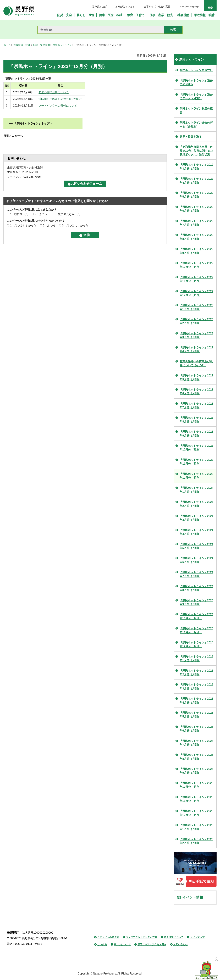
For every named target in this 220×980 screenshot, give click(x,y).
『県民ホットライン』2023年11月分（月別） (196, 462)
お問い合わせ (180, 945)
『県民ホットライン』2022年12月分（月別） (196, 293)
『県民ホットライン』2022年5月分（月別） (196, 195)
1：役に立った (19, 214)
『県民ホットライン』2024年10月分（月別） (196, 616)
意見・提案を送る (191, 137)
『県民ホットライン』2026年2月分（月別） (196, 841)
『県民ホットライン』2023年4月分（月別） (196, 349)
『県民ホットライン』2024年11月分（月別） (196, 630)
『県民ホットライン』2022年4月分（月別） (196, 181)
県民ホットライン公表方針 (196, 70)
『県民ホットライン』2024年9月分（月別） (196, 602)
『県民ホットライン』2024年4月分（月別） (196, 532)
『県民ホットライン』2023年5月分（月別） (196, 377)
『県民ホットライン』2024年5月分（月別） (196, 546)
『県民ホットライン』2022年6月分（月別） (196, 209)
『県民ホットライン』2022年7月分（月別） (196, 223)
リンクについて (122, 945)
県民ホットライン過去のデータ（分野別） (196, 124)
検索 (210, 8)
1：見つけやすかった (23, 225)
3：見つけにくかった (75, 225)
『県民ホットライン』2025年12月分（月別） (196, 813)
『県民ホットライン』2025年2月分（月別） (196, 673)
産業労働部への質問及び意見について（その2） (196, 363)
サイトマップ (197, 938)
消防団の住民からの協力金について (93, 99)
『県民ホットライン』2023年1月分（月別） (196, 307)
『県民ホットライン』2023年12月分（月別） (196, 476)
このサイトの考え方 (108, 938)
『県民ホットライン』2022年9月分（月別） (196, 251)
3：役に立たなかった (67, 214)
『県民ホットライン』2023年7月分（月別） (196, 406)
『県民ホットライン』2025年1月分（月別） (196, 658)
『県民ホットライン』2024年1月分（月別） (196, 490)
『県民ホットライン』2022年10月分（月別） (196, 265)
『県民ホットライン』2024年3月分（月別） (196, 518)
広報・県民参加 (41, 45)
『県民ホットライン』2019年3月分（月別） (196, 167)
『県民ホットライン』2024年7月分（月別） (196, 574)
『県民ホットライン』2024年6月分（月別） (196, 560)
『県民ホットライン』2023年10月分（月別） (196, 448)
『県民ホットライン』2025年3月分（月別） (196, 686)
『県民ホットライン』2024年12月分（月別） (196, 644)
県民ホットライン (62, 45)
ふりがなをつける (125, 7)
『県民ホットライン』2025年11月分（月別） (196, 799)
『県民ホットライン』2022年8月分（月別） (196, 237)
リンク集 (102, 945)
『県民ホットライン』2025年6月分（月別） (196, 729)
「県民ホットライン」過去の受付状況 (196, 82)
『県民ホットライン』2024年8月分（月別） (196, 588)
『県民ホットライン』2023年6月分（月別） (196, 391)
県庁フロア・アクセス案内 (152, 945)
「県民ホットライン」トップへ (33, 123)
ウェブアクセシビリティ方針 (141, 938)
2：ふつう (41, 214)
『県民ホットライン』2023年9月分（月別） (196, 434)
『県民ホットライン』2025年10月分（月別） (196, 785)
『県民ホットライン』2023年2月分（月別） (196, 321)
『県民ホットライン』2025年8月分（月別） (196, 757)
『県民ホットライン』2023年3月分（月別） (196, 335)
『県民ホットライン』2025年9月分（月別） (196, 771)
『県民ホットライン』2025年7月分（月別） (196, 743)
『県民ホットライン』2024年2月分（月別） (196, 504)
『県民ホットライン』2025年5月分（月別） (196, 715)
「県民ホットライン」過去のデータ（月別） (196, 96)
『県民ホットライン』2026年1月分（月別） (196, 827)
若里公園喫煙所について (86, 92)
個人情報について (174, 938)
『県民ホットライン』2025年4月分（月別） (196, 701)
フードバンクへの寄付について (90, 106)
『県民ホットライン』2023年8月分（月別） (196, 420)
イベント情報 (193, 898)
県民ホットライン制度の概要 (196, 110)
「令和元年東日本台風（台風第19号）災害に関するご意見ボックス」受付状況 (196, 151)
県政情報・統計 (22, 45)
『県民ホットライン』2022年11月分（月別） (196, 279)
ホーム (7, 45)
